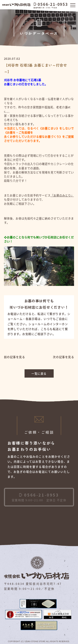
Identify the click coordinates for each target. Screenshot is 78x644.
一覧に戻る (39, 373)
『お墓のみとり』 (62, 195)
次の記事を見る (63, 357)
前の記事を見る (15, 357)
